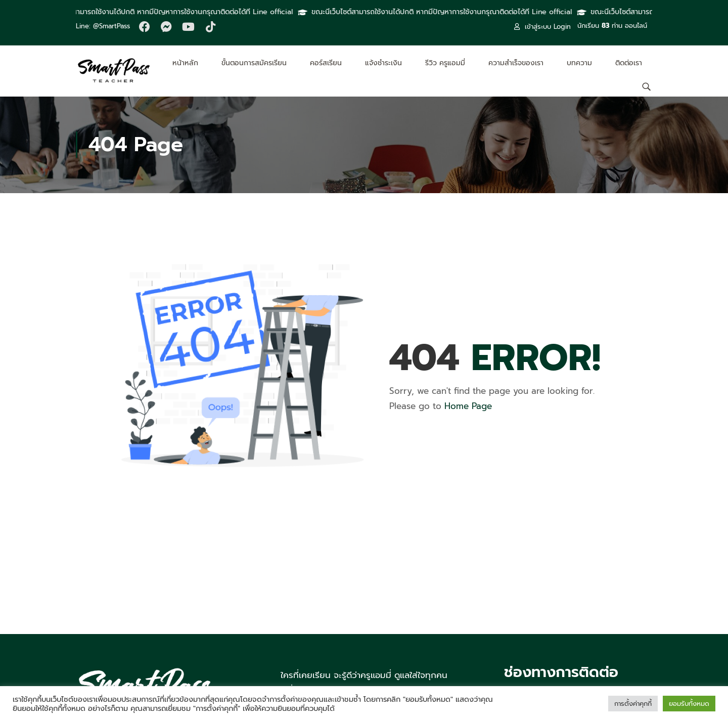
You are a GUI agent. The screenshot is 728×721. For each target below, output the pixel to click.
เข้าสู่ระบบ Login (542, 27)
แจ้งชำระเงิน (383, 63)
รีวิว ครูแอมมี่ (445, 63)
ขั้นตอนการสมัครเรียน (254, 63)
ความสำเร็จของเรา (516, 63)
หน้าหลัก (185, 63)
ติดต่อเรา (629, 63)
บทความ (579, 63)
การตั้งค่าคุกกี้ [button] (633, 704)
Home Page (468, 407)
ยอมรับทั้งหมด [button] (689, 704)
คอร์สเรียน (326, 63)
